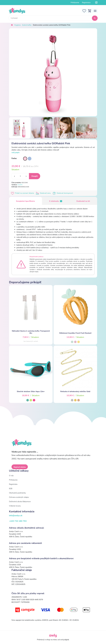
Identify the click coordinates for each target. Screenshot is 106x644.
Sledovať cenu (44, 193)
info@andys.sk (16, 516)
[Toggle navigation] (95, 11)
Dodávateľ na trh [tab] (83, 201)
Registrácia (86, 3)
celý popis (16, 152)
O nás (11, 476)
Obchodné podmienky (17, 493)
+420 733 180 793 (18, 521)
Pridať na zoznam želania (23, 193)
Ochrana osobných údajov (19, 497)
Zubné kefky (27, 25)
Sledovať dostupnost (63, 193)
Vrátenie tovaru (15, 506)
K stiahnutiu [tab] (56, 201)
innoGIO (20, 185)
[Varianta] (25, 159)
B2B (11, 489)
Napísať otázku (20, 467)
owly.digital (65, 640)
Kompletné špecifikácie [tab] (25, 201)
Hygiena (17, 25)
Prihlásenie (75, 3)
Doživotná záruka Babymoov (20, 502)
